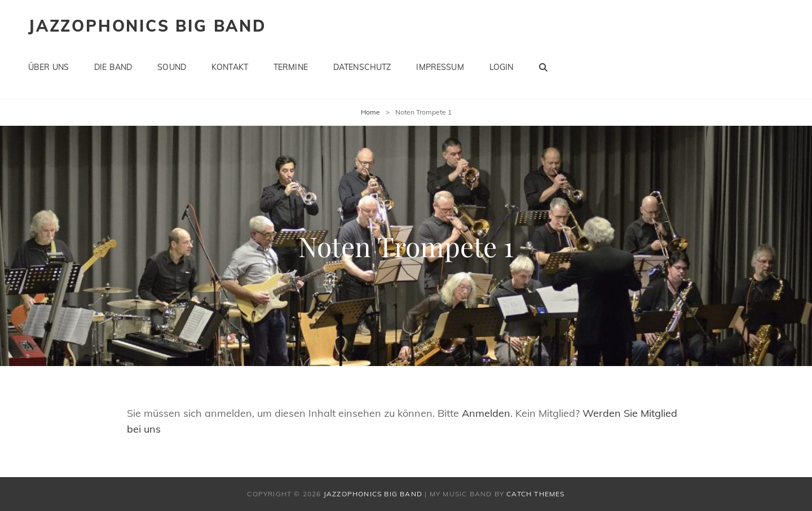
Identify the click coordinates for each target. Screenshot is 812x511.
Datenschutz (362, 67)
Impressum (440, 67)
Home (370, 112)
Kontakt (230, 67)
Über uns (48, 67)
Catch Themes (535, 494)
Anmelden (486, 413)
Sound (172, 67)
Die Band (113, 67)
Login (502, 67)
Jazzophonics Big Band (147, 26)
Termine (291, 67)
